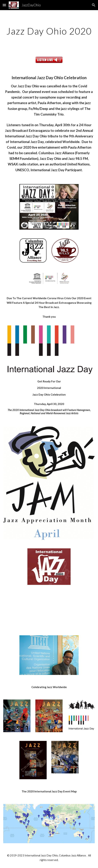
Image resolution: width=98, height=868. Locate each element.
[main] (49, 31)
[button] (4, 5)
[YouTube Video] (49, 610)
